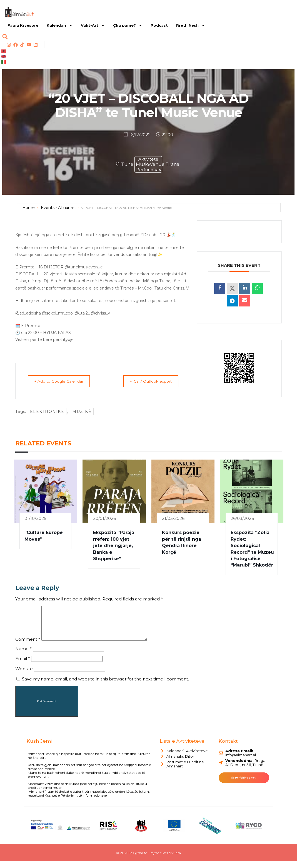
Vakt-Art (93, 25)
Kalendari (60, 25)
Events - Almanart (58, 208)
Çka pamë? (128, 25)
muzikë (82, 411)
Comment (28, 646)
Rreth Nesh (191, 25)
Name (23, 655)
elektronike (47, 411)
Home (28, 208)
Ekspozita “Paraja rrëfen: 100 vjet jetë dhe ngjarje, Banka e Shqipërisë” (114, 546)
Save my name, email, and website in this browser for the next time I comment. (105, 686)
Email (23, 665)
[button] (5, 37)
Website (24, 675)
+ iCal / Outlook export (149, 381)
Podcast (159, 25)
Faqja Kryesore (23, 25)
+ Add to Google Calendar (61, 381)
